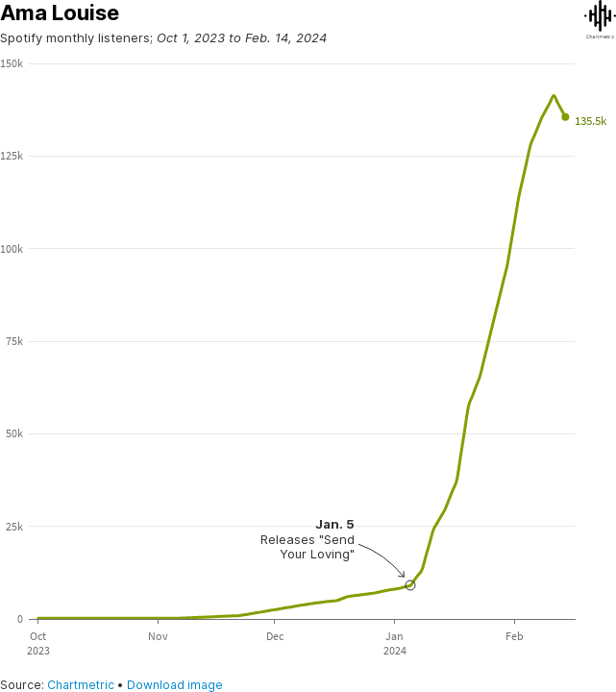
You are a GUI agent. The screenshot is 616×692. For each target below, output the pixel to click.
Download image (175, 685)
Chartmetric (81, 685)
